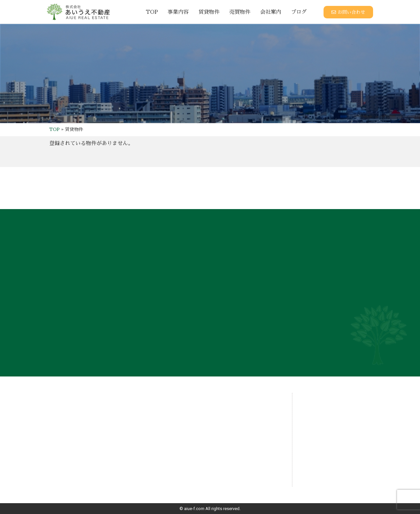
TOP (152, 12)
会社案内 (271, 12)
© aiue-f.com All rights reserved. (210, 509)
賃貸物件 (209, 12)
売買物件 (240, 12)
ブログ (299, 12)
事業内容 (178, 12)
